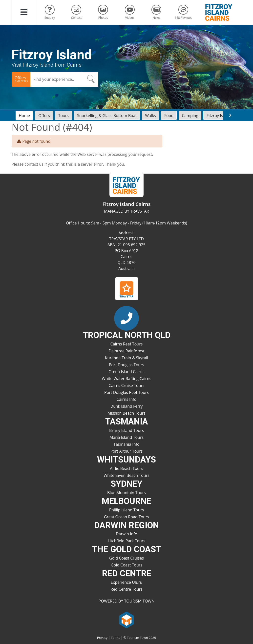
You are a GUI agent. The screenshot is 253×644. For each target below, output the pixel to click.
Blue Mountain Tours (126, 493)
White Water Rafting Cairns (126, 379)
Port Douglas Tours (127, 365)
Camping (190, 116)
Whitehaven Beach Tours (126, 475)
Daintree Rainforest (126, 351)
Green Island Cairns (126, 372)
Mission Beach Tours (126, 413)
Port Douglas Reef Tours (126, 392)
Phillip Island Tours (127, 510)
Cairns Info (126, 399)
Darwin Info (127, 534)
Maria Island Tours (126, 437)
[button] (24, 12)
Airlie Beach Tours (126, 468)
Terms (116, 638)
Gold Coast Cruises (126, 558)
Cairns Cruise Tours (127, 385)
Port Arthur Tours (127, 451)
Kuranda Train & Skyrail (126, 358)
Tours (63, 116)
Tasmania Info (126, 444)
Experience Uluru (126, 582)
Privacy (102, 638)
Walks (150, 116)
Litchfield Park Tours (126, 541)
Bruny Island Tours (126, 430)
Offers (44, 116)
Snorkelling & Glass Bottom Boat (107, 116)
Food (169, 116)
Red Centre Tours (126, 589)
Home (24, 116)
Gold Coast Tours (126, 565)
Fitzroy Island (219, 116)
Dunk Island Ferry (127, 406)
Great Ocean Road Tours (127, 517)
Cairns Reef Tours (127, 344)
